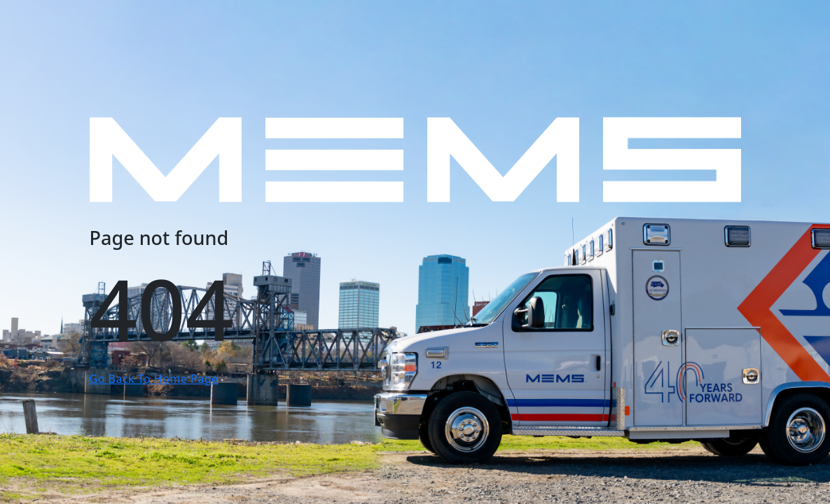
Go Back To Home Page (154, 379)
